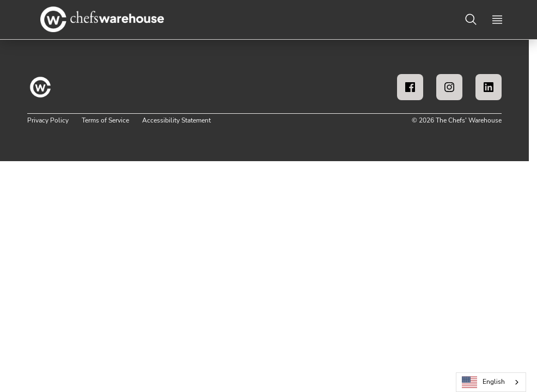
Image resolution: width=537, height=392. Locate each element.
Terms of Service (105, 120)
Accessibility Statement (176, 120)
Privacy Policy (48, 120)
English (484, 382)
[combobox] (491, 382)
